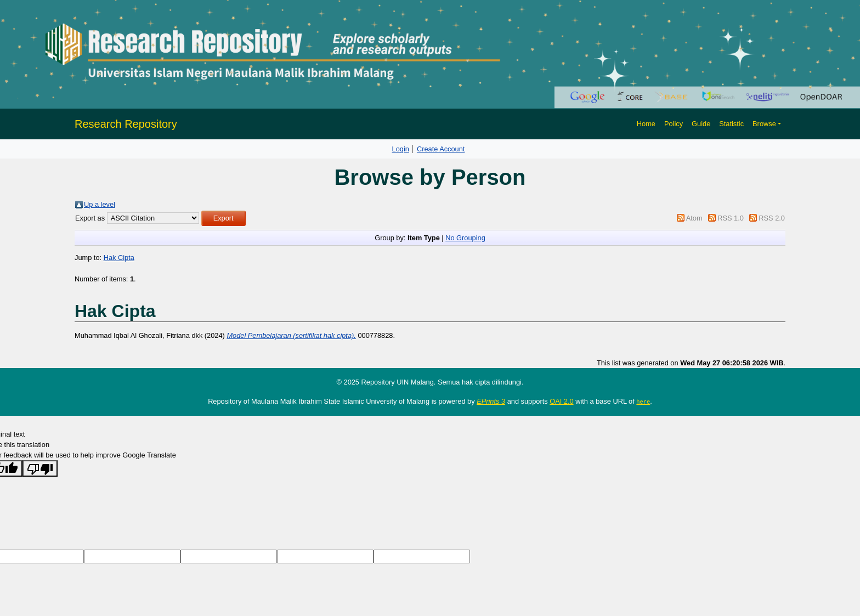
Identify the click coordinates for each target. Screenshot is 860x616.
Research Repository (126, 124)
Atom (694, 218)
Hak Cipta (119, 258)
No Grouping (465, 238)
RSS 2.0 (772, 218)
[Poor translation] (40, 468)
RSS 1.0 (731, 218)
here (643, 402)
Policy (674, 124)
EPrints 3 (491, 401)
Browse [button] (764, 124)
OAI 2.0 (561, 401)
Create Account (441, 149)
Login (401, 149)
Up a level (100, 204)
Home (646, 124)
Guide (701, 124)
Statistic (731, 124)
